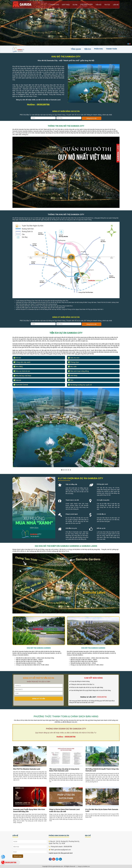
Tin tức (107, 5)
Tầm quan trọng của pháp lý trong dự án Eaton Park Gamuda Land (64, 770)
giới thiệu (66, 5)
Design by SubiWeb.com (84, 866)
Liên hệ (116, 5)
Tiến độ (98, 5)
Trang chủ (55, 5)
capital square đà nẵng (56, 853)
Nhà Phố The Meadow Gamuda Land (27, 769)
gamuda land (68, 853)
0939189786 (11, 862)
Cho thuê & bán (86, 4)
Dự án (75, 5)
